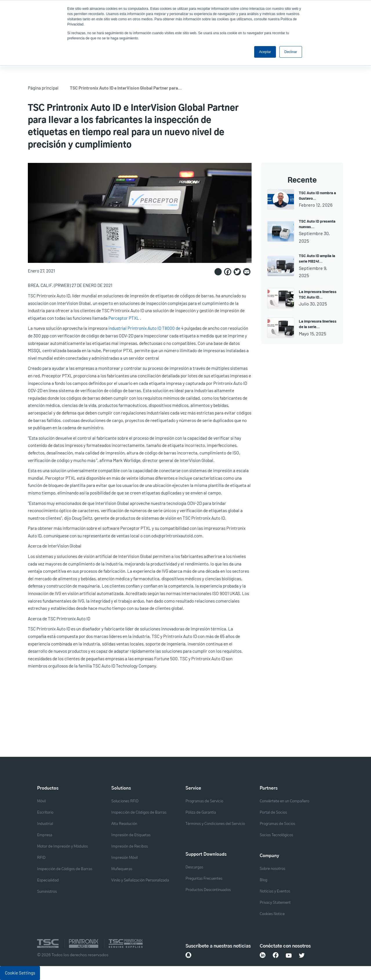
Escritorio (45, 813)
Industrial (45, 824)
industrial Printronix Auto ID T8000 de (144, 328)
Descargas (194, 867)
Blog (263, 880)
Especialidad (48, 880)
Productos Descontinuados (208, 890)
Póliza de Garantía (201, 813)
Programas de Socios (277, 824)
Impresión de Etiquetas (131, 835)
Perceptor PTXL (124, 318)
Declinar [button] (291, 52)
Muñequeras (122, 869)
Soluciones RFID (125, 801)
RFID (41, 858)
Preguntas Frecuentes (204, 879)
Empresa (45, 835)
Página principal (43, 88)
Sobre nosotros (272, 869)
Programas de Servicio (204, 801)
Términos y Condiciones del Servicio (215, 824)
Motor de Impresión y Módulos (62, 847)
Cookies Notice (272, 914)
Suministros (47, 892)
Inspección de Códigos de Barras (65, 869)
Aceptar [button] (265, 52)
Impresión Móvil (124, 858)
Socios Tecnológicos (276, 835)
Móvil (41, 801)
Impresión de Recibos (130, 847)
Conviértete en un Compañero (284, 801)
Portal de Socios (273, 813)
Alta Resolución (124, 824)
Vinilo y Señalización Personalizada (140, 880)
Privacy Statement (275, 903)
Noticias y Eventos (275, 891)
